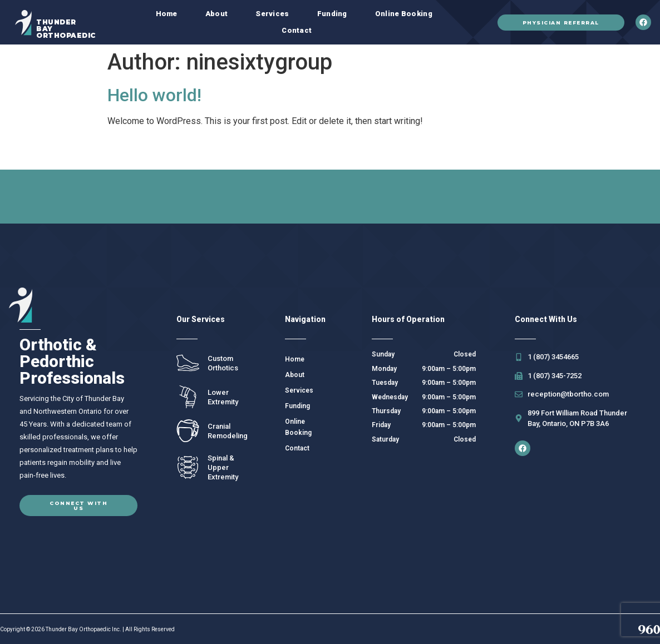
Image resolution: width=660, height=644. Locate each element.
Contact (297, 30)
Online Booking (404, 14)
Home (167, 14)
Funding (332, 14)
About (217, 14)
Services (272, 14)
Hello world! (154, 95)
